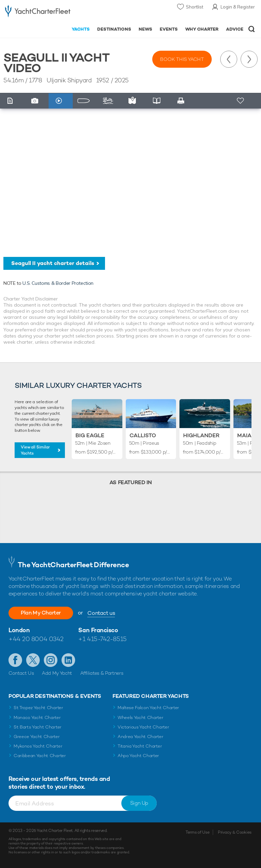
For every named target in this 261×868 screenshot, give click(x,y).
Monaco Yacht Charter (37, 717)
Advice (235, 29)
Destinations (114, 29)
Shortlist (195, 7)
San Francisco (98, 630)
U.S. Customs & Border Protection (58, 283)
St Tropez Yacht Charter (38, 708)
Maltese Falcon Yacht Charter (148, 708)
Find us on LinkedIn (68, 660)
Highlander (201, 435)
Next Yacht (249, 59)
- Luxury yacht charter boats (38, 12)
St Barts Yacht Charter (38, 727)
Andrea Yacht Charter (141, 736)
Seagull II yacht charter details (53, 263)
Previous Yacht (229, 59)
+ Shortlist (241, 101)
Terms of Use (197, 832)
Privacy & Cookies (235, 832)
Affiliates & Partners (102, 673)
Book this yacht (182, 59)
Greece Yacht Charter (37, 736)
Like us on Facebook (15, 660)
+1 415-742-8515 (102, 639)
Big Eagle (90, 435)
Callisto (143, 435)
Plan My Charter (41, 613)
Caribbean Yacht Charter (40, 756)
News (145, 29)
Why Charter (202, 29)
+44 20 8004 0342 (36, 639)
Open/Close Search (252, 29)
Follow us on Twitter (33, 660)
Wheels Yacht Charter (141, 717)
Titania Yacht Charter (140, 746)
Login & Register (238, 7)
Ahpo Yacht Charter (138, 756)
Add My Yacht (57, 673)
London (19, 630)
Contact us (101, 613)
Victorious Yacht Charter (143, 727)
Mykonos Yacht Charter (38, 746)
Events (169, 29)
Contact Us (21, 673)
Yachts (81, 29)
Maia (244, 435)
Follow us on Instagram (51, 660)
